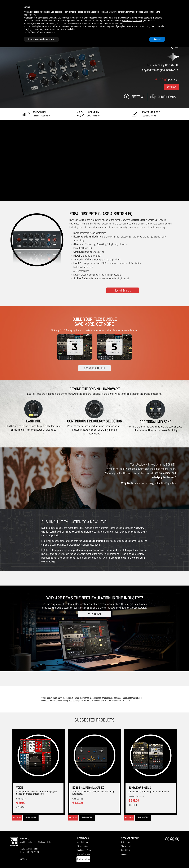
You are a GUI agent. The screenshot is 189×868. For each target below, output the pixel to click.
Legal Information (84, 842)
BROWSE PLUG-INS (94, 368)
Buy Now (171, 87)
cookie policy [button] (29, 15)
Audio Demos (167, 97)
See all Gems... (123, 290)
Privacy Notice (82, 846)
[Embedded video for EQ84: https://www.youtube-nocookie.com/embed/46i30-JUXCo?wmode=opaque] (95, 160)
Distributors (125, 842)
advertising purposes (133, 21)
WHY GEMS (94, 614)
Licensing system (151, 114)
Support (124, 854)
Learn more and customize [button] (41, 39)
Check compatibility (41, 114)
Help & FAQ (125, 850)
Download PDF (93, 114)
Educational (126, 846)
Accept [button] (157, 39)
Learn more (31, 817)
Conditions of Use (84, 850)
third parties (75, 18)
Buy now (17, 817)
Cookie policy (83, 859)
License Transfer (83, 854)
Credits (23, 859)
